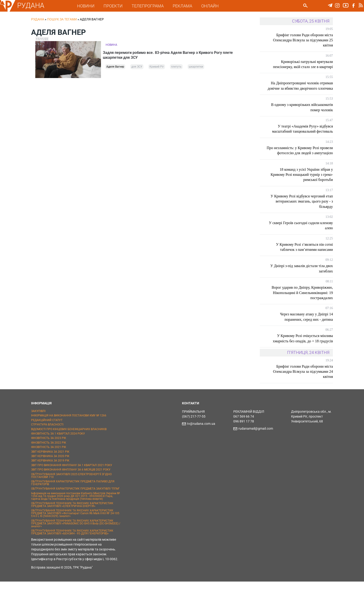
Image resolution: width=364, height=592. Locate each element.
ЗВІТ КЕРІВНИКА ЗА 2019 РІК (50, 471)
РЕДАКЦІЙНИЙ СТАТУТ (47, 431)
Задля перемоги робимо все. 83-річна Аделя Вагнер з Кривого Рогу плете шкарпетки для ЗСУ (171, 54)
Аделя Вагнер (115, 68)
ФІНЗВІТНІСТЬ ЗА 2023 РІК (49, 448)
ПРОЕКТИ (116, 6)
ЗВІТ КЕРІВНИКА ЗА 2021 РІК (50, 462)
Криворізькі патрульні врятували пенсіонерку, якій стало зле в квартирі (303, 64)
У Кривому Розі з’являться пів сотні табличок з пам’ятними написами (304, 257)
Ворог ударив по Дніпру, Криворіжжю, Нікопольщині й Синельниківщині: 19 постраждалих (302, 303)
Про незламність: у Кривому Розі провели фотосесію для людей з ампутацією (307, 158)
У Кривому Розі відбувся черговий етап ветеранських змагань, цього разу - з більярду (302, 212)
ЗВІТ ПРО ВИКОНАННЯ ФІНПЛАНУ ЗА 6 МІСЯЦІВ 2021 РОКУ (71, 480)
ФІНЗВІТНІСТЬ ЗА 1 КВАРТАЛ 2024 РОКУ (58, 444)
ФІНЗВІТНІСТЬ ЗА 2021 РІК (49, 458)
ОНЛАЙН (213, 6)
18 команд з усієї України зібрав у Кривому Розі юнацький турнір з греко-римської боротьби (302, 185)
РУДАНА (34, 5)
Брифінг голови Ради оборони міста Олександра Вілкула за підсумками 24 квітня (303, 382)
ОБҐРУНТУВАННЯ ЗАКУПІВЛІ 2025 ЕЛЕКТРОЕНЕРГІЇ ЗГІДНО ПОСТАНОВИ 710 (71, 486)
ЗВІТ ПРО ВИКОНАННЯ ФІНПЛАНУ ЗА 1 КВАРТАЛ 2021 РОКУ (72, 476)
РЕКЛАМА (185, 6)
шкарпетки (196, 68)
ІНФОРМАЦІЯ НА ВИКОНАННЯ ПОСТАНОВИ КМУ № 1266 (69, 426)
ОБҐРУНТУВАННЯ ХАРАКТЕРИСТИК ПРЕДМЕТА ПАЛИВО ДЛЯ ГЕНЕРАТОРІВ (73, 493)
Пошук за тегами (62, 19)
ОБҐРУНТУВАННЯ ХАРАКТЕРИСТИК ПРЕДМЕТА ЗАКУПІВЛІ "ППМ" (75, 499)
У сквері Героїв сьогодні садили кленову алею (308, 236)
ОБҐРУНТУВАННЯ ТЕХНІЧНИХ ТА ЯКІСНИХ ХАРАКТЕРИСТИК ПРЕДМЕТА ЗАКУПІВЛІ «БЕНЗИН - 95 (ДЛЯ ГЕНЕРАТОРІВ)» (72, 543)
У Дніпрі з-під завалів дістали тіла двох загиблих (302, 279)
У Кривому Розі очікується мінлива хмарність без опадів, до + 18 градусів (303, 349)
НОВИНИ (88, 6)
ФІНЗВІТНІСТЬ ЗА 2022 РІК (49, 453)
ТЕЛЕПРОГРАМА (150, 6)
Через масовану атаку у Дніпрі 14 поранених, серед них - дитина (306, 327)
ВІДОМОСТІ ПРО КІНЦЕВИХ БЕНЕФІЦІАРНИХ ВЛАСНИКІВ (69, 439)
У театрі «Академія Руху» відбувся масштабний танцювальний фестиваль (302, 134)
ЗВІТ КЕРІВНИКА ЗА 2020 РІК (50, 467)
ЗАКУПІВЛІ (38, 422)
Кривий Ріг (157, 68)
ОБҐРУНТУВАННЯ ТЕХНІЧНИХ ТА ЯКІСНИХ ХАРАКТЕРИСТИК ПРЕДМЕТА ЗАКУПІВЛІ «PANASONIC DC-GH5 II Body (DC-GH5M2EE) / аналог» (76, 534)
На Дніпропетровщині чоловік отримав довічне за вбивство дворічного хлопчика (302, 88)
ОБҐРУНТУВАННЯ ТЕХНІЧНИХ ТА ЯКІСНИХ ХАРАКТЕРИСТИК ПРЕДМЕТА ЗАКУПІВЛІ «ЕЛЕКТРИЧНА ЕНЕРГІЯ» (72, 515)
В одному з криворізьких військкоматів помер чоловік (302, 113)
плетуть (176, 68)
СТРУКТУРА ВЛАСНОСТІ (47, 435)
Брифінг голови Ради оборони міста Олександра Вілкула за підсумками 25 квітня (303, 40)
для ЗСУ (137, 68)
